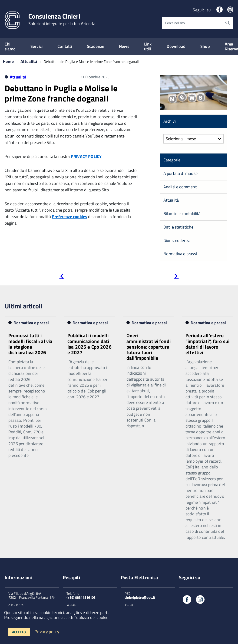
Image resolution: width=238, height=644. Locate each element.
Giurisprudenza (177, 240)
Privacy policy (47, 631)
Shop (205, 46)
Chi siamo (10, 46)
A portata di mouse (180, 173)
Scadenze (96, 46)
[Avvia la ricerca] (228, 23)
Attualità (29, 61)
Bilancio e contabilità (182, 214)
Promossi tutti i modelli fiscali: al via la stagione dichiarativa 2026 (30, 344)
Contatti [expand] (65, 46)
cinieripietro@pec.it (140, 597)
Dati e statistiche (178, 227)
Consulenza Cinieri (62, 20)
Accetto (19, 632)
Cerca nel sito (175, 23)
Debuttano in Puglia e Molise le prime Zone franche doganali (61, 93)
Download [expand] (176, 46)
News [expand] (124, 46)
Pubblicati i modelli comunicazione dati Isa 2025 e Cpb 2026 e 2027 (89, 344)
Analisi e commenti (180, 187)
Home (8, 61)
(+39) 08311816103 (81, 597)
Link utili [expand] (148, 46)
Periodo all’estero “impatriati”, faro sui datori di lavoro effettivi (207, 344)
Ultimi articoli (23, 306)
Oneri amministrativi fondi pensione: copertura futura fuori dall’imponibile (149, 347)
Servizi (36, 46)
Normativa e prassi (180, 254)
